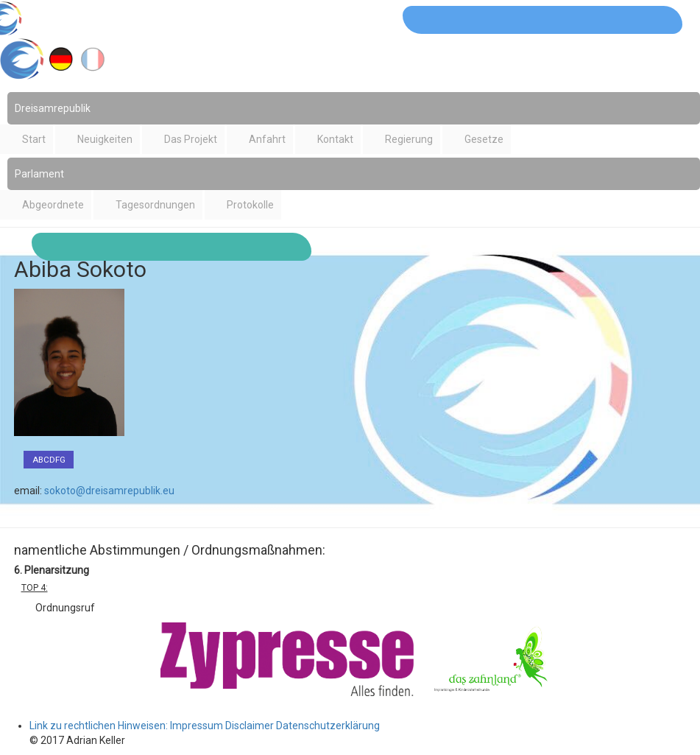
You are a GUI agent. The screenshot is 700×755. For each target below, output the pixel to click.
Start (34, 139)
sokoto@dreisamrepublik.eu (109, 491)
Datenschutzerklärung (328, 726)
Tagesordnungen (155, 205)
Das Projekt (191, 139)
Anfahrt (267, 139)
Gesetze (484, 139)
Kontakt (335, 139)
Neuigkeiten (105, 139)
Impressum (197, 726)
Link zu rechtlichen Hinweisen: (100, 726)
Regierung (409, 139)
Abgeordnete (53, 205)
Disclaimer (250, 726)
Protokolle (250, 205)
